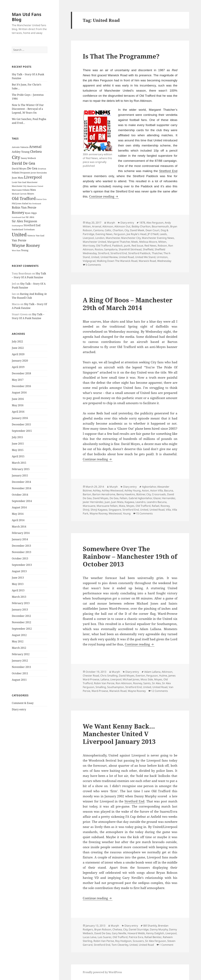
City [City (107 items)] (16, 157)
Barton (87, 494)
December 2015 (21, 424)
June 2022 (18, 348)
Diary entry (19, 709)
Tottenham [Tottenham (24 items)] (29, 230)
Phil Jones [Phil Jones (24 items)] (17, 204)
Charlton (118, 230)
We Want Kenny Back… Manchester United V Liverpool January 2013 (119, 734)
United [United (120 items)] (19, 235)
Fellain (124, 498)
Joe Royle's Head (136, 234)
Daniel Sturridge (139, 929)
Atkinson (108, 226)
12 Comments (160, 691)
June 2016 (18, 399)
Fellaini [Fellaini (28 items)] (16, 173)
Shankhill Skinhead (130, 249)
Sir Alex (156, 683)
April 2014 (18, 520)
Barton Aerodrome (104, 494)
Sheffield (148, 249)
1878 (142, 223)
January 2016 (20, 418)
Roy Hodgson (123, 941)
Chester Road (91, 676)
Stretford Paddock (139, 253)
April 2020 (18, 354)
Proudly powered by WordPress (102, 972)
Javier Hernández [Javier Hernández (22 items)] (39, 173)
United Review (109, 257)
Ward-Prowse (100, 691)
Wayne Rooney (99, 513)
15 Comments (144, 513)
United (95, 257)
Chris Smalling (109, 676)
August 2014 (19, 507)
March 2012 (19, 648)
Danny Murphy (159, 929)
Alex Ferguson (155, 223)
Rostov (99, 249)
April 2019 (18, 367)
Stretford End (168, 171)
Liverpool (88, 238)
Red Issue (137, 246)
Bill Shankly (150, 926)
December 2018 (21, 373)
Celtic (108, 230)
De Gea (114, 498)
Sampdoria (111, 249)
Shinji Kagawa (99, 510)
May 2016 (18, 405)
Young (127, 513)
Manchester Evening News (158, 238)
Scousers (138, 941)
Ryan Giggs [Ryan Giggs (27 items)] (31, 213)
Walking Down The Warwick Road (117, 261)
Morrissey (89, 246)
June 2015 (18, 444)
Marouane (89, 506)
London (100, 238)
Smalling (101, 687)
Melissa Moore (148, 242)
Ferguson (120, 234)
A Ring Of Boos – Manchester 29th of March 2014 (128, 304)
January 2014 (20, 539)
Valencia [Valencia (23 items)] (31, 236)
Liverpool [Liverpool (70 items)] (33, 177)
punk (127, 246)
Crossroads (159, 494)
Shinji (86, 510)
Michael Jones (131, 679)
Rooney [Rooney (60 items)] (18, 212)
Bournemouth (160, 226)
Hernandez (169, 498)
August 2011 (19, 680)
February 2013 (21, 603)
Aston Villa (157, 490)
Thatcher (157, 253)
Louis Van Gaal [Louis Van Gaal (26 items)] (19, 182)
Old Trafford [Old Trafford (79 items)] (24, 198)
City (127, 230)
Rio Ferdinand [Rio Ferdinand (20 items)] (35, 204)
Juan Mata (117, 502)
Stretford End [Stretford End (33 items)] (32, 225)
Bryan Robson (103, 929)
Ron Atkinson (124, 683)
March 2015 (19, 463)
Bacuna (169, 490)
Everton (140, 676)
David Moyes (101, 498)
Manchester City (131, 238)
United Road (126, 257)
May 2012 (18, 641)
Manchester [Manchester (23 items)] (32, 182)
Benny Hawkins (126, 494)
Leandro (141, 502)
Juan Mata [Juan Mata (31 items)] (18, 178)
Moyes (130, 506)
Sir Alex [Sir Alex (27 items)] (30, 217)
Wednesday (164, 261)
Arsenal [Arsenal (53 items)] (35, 147)
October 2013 (20, 558)
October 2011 (20, 673)
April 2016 (18, 412)
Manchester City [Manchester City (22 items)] (19, 186)
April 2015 (18, 456)
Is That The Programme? (121, 56)
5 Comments (93, 265)
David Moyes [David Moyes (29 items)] (19, 168)
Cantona (98, 230)
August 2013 (19, 571)
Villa (168, 510)
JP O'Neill (153, 234)
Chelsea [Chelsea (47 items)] (36, 151)
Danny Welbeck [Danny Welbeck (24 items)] (28, 158)
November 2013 (21, 552)
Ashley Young (133, 490)
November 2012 (21, 622)
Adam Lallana (152, 672)
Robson (162, 246)
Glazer (157, 498)
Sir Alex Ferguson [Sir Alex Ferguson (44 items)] (24, 221)
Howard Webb (136, 933)
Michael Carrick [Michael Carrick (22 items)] (19, 194)
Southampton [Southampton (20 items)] (17, 226)
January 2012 (20, 661)
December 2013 (21, 546)
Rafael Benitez (153, 937)
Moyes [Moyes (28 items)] (31, 194)
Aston (145, 490)
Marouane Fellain (107, 506)
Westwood (115, 513)
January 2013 (20, 610)
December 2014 (21, 482)
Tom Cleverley (120, 945)
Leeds (163, 234)
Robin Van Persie (104, 683)
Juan (107, 502)
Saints (147, 683)
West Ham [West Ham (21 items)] (16, 250)
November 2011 (21, 667)
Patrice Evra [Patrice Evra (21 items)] (41, 199)
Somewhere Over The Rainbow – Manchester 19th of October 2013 (130, 556)
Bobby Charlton (141, 226)
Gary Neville (119, 933)
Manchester (113, 238)
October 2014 (20, 495)
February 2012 (21, 654)
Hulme (163, 676)
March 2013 (19, 597)
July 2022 (17, 341)
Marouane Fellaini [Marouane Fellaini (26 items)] (21, 190)
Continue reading (104, 196)
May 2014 (18, 514)
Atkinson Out (122, 226)
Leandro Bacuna (157, 502)
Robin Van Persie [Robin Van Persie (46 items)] (24, 207)
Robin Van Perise (104, 941)
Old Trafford (103, 246)
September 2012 (22, 629)
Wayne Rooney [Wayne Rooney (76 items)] (26, 245)
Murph (111, 223)
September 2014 (22, 501)
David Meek (137, 230)
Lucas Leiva (90, 937)
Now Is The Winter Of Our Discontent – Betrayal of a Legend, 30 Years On (28, 109)
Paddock (117, 246)
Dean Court (153, 230)
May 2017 (18, 380)
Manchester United (94, 242)
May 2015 (18, 450)
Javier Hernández (93, 502)
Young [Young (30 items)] (25, 250)
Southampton (116, 687)
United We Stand (145, 257)
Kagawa (129, 502)
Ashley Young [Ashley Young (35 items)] (21, 152)
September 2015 (22, 431)
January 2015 (20, 475)
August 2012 (19, 635)
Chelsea (117, 929)
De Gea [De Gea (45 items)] (32, 168)
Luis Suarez (104, 937)
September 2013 (22, 565)
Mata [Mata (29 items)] (33, 190)
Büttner (141, 494)
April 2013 (18, 590)
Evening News (104, 234)
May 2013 (18, 584)
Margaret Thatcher (119, 242)
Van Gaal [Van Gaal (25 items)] (40, 236)
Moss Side (147, 679)
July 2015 (17, 437)
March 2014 (19, 527)
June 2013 (18, 578)
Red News (150, 246)
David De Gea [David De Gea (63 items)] (23, 163)
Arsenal (97, 226)
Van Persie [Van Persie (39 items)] (19, 240)
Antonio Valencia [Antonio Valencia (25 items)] (20, 147)
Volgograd (89, 261)
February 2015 (21, 469)
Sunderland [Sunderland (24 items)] (17, 230)
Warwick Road (147, 261)
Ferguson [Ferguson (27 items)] (25, 173)
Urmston (162, 257)
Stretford (104, 253)
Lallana (105, 679)
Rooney (165, 506)
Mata (122, 506)
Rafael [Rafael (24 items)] (25, 204)
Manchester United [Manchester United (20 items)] (35, 186)
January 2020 (20, 361)
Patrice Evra (136, 937)
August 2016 (19, 393)
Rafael (156, 506)
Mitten (162, 242)
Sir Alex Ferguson (156, 941)
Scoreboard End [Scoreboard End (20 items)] (18, 217)
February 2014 (21, 533)
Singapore (115, 510)
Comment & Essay (23, 703)
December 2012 (21, 616)
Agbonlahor (149, 487)
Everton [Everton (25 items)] (42, 169)
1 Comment (166, 945)
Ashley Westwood (112, 490)
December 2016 (21, 386)
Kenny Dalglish (155, 933)
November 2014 (21, 488)
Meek (135, 242)
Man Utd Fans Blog (27, 17)
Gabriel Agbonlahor (140, 498)
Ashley (97, 490)
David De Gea (102, 933)
